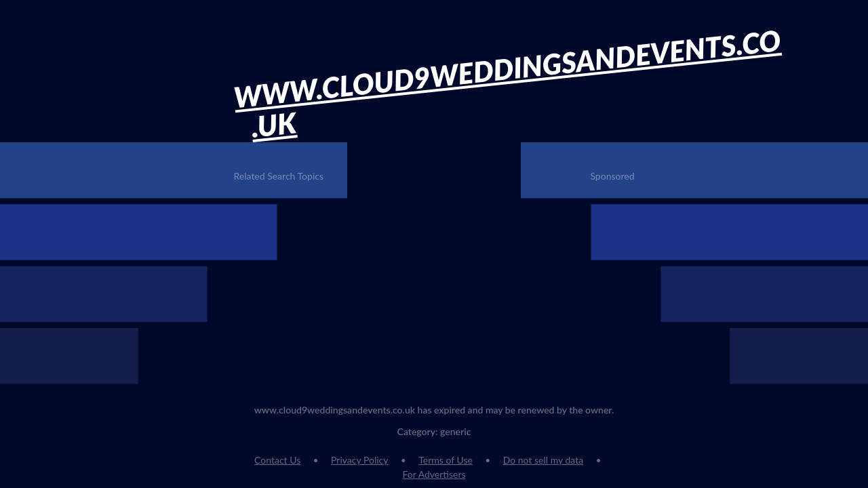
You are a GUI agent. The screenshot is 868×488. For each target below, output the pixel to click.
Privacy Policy (359, 460)
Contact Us (277, 460)
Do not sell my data (543, 460)
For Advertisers (434, 474)
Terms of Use (446, 460)
